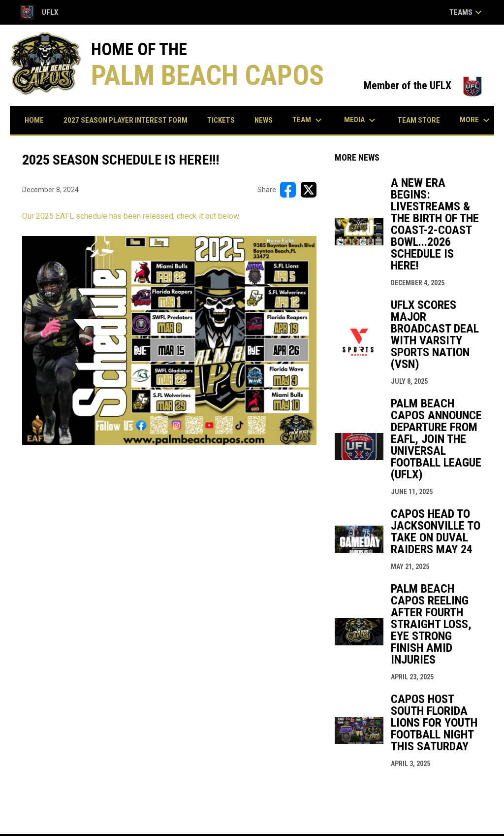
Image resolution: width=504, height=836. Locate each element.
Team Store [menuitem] (423, 120)
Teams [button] (467, 12)
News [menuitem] (264, 120)
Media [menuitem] (361, 120)
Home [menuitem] (34, 120)
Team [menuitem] (308, 120)
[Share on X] (309, 190)
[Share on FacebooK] (288, 190)
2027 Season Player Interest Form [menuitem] (126, 120)
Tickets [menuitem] (225, 120)
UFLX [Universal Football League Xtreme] (39, 12)
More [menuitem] (476, 120)
